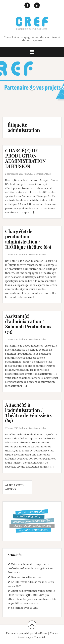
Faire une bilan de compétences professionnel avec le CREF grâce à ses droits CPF (31, 568)
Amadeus (23, 637)
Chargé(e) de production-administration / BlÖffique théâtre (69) (28, 239)
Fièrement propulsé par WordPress (27, 633)
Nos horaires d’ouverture (27, 577)
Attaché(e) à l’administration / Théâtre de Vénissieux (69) (29, 412)
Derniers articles (42, 174)
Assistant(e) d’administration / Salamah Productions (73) (28, 324)
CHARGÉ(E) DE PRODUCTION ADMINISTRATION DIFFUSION (25, 158)
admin (28, 174)
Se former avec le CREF (25, 608)
